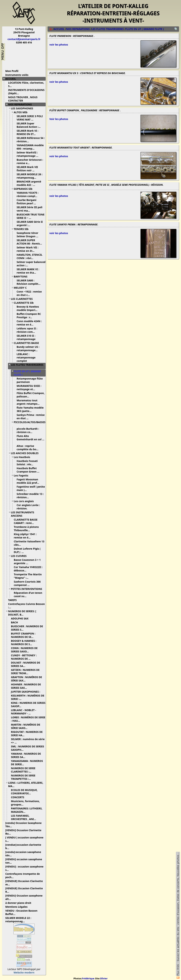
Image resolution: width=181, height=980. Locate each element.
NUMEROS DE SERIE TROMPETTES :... (23, 777)
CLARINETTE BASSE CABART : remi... (26, 521)
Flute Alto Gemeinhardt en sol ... (30, 439)
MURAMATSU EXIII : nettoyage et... (29, 387)
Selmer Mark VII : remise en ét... (27, 249)
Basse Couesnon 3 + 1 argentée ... (27, 561)
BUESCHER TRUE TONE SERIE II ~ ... (31, 216)
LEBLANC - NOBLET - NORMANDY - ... (24, 712)
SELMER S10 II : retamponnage (28, 337)
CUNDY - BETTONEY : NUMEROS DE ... (24, 657)
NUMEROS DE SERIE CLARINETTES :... (23, 770)
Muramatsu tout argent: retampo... (29, 402)
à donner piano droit (20, 903)
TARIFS (14, 600)
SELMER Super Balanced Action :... (30, 125)
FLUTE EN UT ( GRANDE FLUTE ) (144, 29)
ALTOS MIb (22, 112)
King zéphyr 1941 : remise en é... (25, 536)
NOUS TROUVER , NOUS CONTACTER (23, 99)
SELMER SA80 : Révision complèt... (30, 282)
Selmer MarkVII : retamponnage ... (29, 154)
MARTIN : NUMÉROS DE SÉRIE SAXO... (26, 726)
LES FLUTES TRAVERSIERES (27, 366)
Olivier (104, 978)
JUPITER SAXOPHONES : (27, 692)
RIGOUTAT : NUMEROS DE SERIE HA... (27, 734)
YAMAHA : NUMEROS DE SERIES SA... (26, 755)
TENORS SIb (22, 229)
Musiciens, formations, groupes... (25, 803)
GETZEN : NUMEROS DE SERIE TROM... (25, 672)
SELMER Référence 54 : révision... (31, 140)
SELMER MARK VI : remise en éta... (28, 271)
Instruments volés (17, 75)
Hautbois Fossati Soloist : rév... (27, 463)
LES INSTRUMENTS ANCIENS (23, 514)
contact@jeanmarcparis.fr (24, 39)
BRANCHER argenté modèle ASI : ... (29, 183)
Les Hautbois (23, 457)
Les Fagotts (22, 475)
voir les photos (59, 45)
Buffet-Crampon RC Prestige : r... (29, 316)
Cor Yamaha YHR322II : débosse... (28, 569)
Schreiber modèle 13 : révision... (30, 496)
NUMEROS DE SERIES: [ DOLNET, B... (22, 613)
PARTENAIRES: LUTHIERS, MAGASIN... (27, 810)
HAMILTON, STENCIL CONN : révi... (30, 256)
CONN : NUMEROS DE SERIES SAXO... (24, 650)
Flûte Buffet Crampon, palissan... (31, 395)
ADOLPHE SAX (21, 618)
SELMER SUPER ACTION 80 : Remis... (31, 242)
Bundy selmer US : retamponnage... (28, 349)
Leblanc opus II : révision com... (27, 330)
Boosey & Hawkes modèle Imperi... (28, 308)
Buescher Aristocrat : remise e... (30, 161)
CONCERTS (19, 797)
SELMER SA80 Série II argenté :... (30, 223)
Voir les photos (59, 119)
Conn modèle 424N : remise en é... (29, 323)
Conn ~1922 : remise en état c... (29, 293)
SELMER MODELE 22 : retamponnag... (18, 920)
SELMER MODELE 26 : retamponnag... (30, 176)
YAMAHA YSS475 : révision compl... (28, 194)
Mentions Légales (18, 907)
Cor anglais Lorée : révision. (28, 507)
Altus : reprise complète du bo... (29, 448)
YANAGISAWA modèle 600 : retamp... (30, 147)
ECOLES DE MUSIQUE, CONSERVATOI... (24, 792)
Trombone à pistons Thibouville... (26, 529)
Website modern (24, 972)
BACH (16, 622)
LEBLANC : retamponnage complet (26, 357)
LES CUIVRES (20, 556)
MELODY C (22, 288)
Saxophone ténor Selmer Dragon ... (29, 235)
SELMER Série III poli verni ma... (30, 209)
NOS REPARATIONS (21, 104)
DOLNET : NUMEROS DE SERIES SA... (26, 664)
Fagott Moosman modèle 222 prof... (29, 481)
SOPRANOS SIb (24, 189)
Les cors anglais (25, 501)
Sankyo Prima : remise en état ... (31, 417)
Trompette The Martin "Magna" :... (28, 576)
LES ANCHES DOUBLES (26, 453)
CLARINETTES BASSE (28, 343)
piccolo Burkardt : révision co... (28, 430)
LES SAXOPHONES (23, 108)
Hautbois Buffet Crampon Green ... (29, 470)
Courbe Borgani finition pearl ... (28, 202)
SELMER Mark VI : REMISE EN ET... (27, 132)
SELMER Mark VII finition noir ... (27, 169)
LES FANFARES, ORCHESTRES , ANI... (25, 817)
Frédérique (88, 978)
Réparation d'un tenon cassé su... (28, 594)
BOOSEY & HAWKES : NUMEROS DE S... (24, 642)
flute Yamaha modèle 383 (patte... (30, 409)
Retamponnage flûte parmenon (30, 380)
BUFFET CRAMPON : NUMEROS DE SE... (24, 635)
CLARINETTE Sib (25, 303)
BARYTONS (22, 276)
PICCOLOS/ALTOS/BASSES (30, 423)
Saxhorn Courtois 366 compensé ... (27, 583)
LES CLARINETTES (23, 299)
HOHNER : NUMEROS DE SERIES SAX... (26, 686)
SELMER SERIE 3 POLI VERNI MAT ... (30, 118)
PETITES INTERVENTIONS (28, 589)
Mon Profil (12, 71)
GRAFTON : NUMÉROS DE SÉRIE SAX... (27, 679)
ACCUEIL (12, 79)
